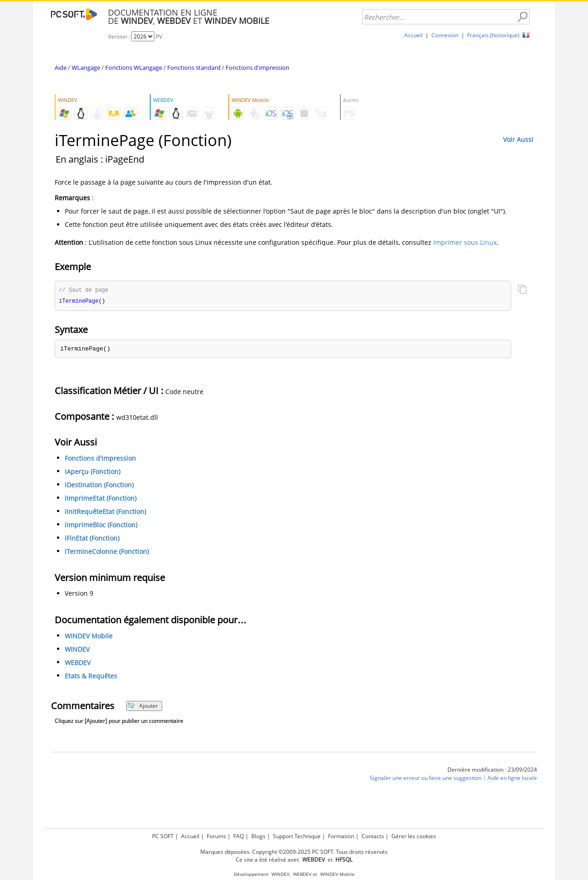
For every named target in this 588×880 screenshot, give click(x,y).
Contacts (373, 836)
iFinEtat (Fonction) (92, 539)
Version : (120, 37)
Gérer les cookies (414, 836)
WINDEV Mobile (89, 637)
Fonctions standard (194, 68)
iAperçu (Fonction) (93, 472)
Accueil (413, 35)
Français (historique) (493, 35)
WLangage (86, 68)
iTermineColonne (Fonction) (107, 552)
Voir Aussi (518, 139)
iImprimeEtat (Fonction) (101, 499)
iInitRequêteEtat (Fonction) (105, 512)
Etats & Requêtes (91, 677)
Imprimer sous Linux (465, 242)
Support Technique (297, 836)
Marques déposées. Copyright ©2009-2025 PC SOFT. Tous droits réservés (294, 852)
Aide (61, 68)
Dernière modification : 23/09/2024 (492, 770)
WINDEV (77, 650)
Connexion (445, 35)
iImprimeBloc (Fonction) (101, 526)
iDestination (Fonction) (99, 486)
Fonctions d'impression (257, 68)
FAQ (239, 836)
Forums (216, 836)
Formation (341, 836)
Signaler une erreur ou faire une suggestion (426, 779)
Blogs (258, 836)
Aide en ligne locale (512, 779)
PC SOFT (163, 836)
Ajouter (143, 707)
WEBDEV (78, 663)
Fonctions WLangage (134, 68)
